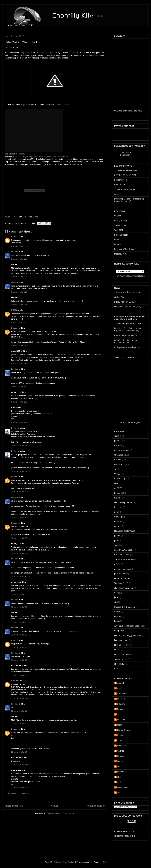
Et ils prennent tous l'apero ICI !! (129, 347)
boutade (118, 493)
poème (117, 536)
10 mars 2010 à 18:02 (20, 553)
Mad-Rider (122, 720)
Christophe (122, 694)
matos (117, 446)
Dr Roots (15, 428)
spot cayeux (120, 664)
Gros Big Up (120, 479)
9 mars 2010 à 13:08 (20, 305)
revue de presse (122, 578)
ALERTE (118, 488)
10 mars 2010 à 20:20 (20, 594)
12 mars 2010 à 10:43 (20, 724)
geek (116, 593)
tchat (125, 111)
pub (116, 540)
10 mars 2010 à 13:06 (20, 538)
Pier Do (121, 735)
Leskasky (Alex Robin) (124, 249)
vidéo (117, 483)
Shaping (118, 517)
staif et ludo (122, 787)
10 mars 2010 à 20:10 (20, 576)
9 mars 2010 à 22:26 (20, 402)
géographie (119, 631)
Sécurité (118, 194)
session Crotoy (121, 654)
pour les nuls (120, 574)
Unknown (121, 746)
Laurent (118, 244)
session (118, 469)
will (119, 793)
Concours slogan (122, 555)
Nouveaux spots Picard (125, 531)
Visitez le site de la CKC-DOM (128, 292)
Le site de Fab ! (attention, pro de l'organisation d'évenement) (129, 329)
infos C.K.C (119, 464)
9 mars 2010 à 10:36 (20, 277)
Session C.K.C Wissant (125, 607)
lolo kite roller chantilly (15, 154)
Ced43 (120, 688)
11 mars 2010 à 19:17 (20, 675)
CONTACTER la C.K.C (125, 836)
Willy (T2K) (119, 230)
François (121, 709)
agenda (118, 526)
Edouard (121, 704)
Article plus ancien (96, 806)
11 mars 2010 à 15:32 (20, 660)
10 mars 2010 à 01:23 (20, 446)
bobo (117, 621)
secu (116, 545)
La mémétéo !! (121, 180)
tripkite (117, 498)
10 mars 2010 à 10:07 (20, 492)
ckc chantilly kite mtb (124, 502)
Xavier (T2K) (120, 225)
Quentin (118, 216)
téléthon (118, 460)
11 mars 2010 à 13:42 (20, 635)
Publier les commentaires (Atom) (61, 813)
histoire (118, 522)
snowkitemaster (121, 659)
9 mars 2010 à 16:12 (20, 323)
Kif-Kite (15, 310)
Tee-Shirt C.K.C (121, 583)
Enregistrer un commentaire (20, 793)
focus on (118, 507)
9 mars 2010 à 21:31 (20, 387)
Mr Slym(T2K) (121, 221)
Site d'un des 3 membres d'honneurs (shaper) (125, 341)
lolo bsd (17, 223)
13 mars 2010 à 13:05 (20, 788)
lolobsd (17, 156)
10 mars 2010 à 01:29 (20, 471)
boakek (118, 617)
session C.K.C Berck (124, 550)
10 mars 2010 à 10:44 (20, 518)
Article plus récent (14, 806)
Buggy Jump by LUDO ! (125, 302)
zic (116, 602)
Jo (118, 714)
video (117, 436)
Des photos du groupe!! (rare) (128, 307)
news (117, 512)
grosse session (121, 450)
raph (119, 782)
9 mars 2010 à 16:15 (20, 346)
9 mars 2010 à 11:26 (20, 292)
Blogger (106, 862)
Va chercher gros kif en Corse (128, 323)
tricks (117, 669)
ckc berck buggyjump (124, 588)
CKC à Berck (120, 297)
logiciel (117, 650)
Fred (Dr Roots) (121, 235)
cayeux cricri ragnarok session (128, 626)
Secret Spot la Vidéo (123, 559)
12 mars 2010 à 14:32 (20, 752)
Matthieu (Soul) (121, 254)
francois (15, 237)
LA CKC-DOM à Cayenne (126, 335)
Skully (120, 740)
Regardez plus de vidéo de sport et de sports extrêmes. (46, 156)
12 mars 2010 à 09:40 (20, 698)
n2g (119, 777)
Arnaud (120, 683)
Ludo (117, 239)
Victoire (118, 474)
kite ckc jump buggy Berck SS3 (128, 635)
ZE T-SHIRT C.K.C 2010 (125, 175)
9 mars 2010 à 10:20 (20, 259)
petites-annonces (122, 569)
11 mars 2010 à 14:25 (20, 647)
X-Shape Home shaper (125, 189)
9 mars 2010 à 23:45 (20, 422)
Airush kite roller (11, 217)
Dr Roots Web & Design (64, 862)
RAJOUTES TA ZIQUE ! (130, 423)
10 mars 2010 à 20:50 (20, 607)
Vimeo (35, 217)
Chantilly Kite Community (126, 154)
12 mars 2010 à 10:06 (20, 711)
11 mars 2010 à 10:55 (20, 622)
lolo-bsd (26, 217)
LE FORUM (119, 185)
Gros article (119, 455)
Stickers (118, 612)
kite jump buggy (121, 640)
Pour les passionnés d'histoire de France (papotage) (129, 200)
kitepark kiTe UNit (122, 645)
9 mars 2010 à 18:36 (20, 363)
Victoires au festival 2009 (126, 170)
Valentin (121, 751)
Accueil (55, 806)
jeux (116, 597)
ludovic (120, 767)
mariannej (122, 772)
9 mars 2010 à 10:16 (20, 246)
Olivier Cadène (124, 730)
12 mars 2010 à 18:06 (20, 765)
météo (117, 564)
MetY (120, 725)
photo (117, 441)
